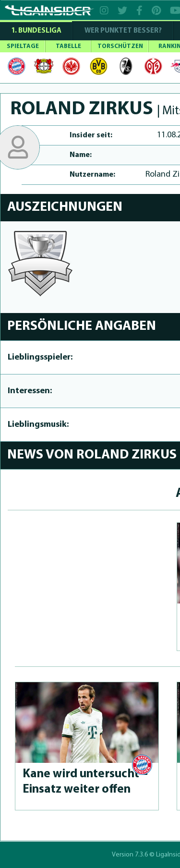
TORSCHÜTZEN (120, 46)
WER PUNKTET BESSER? (123, 31)
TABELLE (68, 46)
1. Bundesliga (36, 31)
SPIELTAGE (23, 46)
